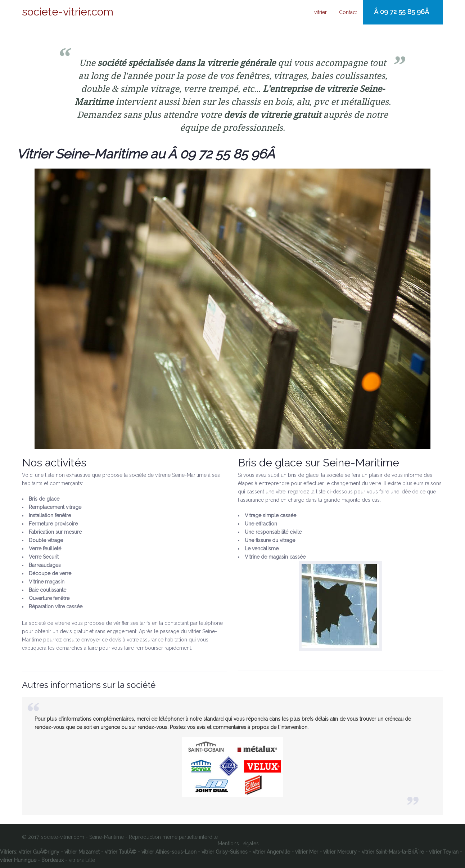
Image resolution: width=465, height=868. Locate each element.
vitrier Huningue (18, 860)
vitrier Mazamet (82, 852)
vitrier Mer (307, 852)
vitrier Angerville (271, 852)
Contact (348, 12)
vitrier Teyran (444, 852)
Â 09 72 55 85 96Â (402, 12)
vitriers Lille (82, 860)
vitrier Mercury (340, 852)
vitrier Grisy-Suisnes (225, 852)
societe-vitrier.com (68, 12)
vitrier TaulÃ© (121, 852)
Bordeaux (53, 860)
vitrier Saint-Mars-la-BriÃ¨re (393, 852)
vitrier (320, 12)
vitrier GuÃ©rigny (39, 852)
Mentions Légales (238, 844)
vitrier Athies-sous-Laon (169, 852)
